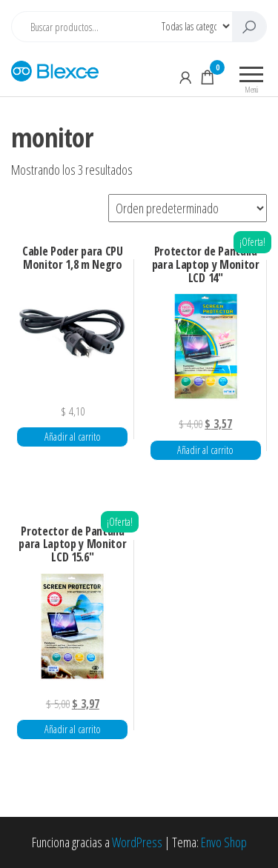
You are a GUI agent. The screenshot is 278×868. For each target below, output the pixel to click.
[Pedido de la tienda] (188, 208)
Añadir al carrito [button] (73, 437)
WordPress (137, 842)
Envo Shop (224, 842)
